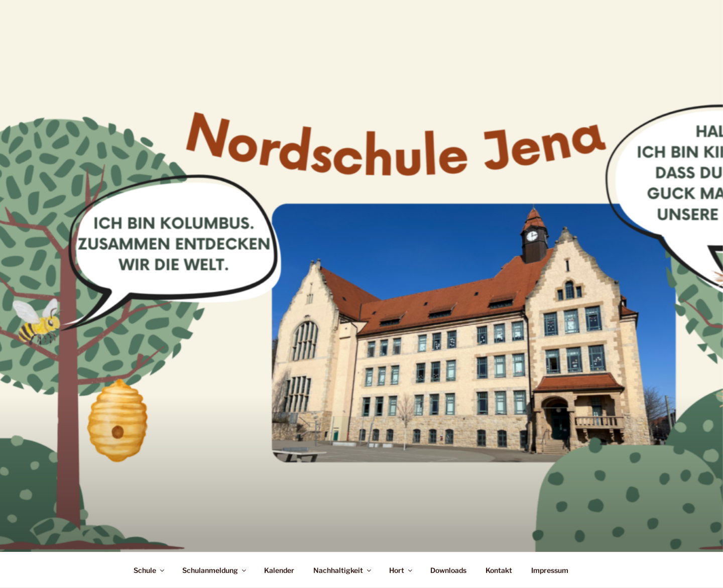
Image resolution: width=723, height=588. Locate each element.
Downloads (448, 570)
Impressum (550, 570)
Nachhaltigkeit (343, 570)
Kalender (279, 570)
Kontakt (499, 570)
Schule (150, 570)
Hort (401, 570)
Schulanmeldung (215, 570)
